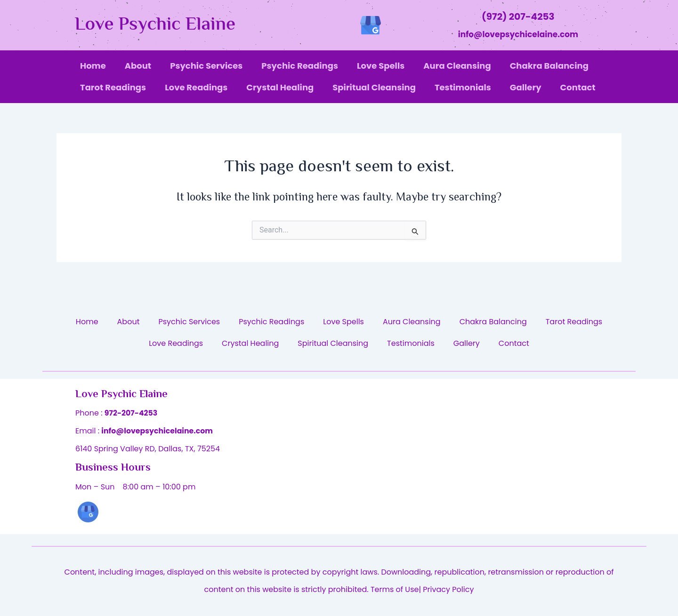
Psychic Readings (300, 66)
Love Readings (196, 87)
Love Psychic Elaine (155, 25)
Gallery (526, 87)
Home (93, 66)
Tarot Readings (113, 87)
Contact (578, 87)
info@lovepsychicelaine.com (518, 34)
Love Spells (381, 66)
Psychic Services (206, 66)
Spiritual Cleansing (374, 87)
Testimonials (463, 87)
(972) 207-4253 (518, 16)
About (138, 66)
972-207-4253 (131, 413)
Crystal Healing (280, 87)
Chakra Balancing (549, 66)
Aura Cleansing (457, 66)
